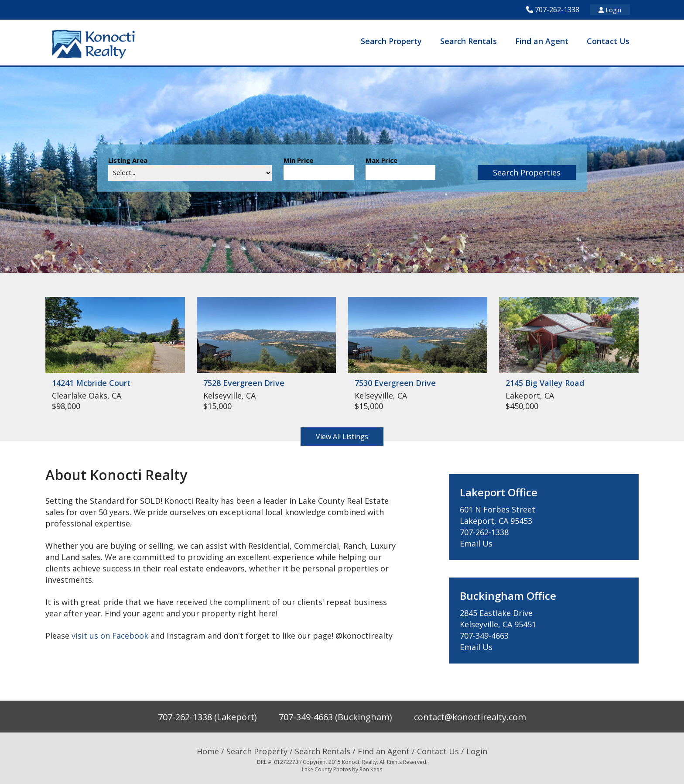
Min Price (298, 160)
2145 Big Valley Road (545, 383)
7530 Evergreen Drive (395, 383)
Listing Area (128, 160)
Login (610, 10)
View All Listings (342, 437)
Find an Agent (542, 41)
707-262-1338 (557, 10)
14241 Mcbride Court (91, 383)
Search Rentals (469, 41)
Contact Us (608, 41)
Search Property (391, 41)
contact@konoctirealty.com (470, 717)
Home (208, 751)
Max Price (381, 160)
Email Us (476, 543)
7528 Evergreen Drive (244, 383)
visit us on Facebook (110, 636)
